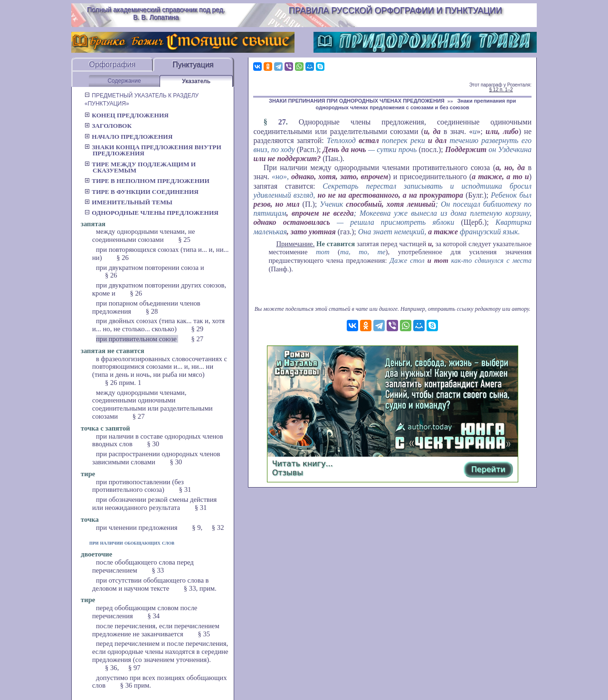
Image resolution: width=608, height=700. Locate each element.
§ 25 (184, 240)
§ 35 (204, 634)
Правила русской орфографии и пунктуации (395, 10)
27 (282, 122)
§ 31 (185, 489)
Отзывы (288, 473)
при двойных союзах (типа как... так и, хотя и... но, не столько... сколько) (158, 325)
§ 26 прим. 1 (123, 383)
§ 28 (152, 311)
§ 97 (134, 668)
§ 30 (153, 444)
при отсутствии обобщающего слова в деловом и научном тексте (151, 584)
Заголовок (108, 126)
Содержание (124, 81)
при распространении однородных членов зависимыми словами (156, 458)
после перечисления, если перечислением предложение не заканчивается (156, 630)
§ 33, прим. (200, 588)
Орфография (112, 64)
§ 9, (197, 527)
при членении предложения (138, 527)
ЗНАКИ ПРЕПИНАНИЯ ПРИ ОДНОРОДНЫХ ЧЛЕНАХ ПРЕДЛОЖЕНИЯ (357, 101)
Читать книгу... (303, 464)
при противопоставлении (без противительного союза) (138, 486)
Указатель (196, 81)
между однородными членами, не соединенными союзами (143, 235)
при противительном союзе (137, 339)
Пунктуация (193, 64)
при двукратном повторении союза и (150, 268)
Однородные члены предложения (152, 213)
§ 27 (197, 339)
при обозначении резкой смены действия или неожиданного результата (154, 503)
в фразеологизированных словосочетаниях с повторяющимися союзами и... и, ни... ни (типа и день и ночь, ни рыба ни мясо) (160, 367)
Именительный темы (128, 202)
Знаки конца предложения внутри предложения (153, 150)
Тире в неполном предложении (147, 181)
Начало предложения (128, 137)
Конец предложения (127, 115)
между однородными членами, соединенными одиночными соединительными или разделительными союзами (152, 404)
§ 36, (112, 668)
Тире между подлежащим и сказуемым (140, 167)
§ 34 (153, 616)
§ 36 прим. (136, 685)
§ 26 (123, 258)
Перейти (488, 469)
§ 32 (218, 527)
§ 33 (158, 570)
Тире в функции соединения (142, 192)
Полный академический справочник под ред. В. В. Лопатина (156, 13)
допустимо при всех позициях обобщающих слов (159, 682)
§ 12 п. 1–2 (501, 90)
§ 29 (198, 329)
